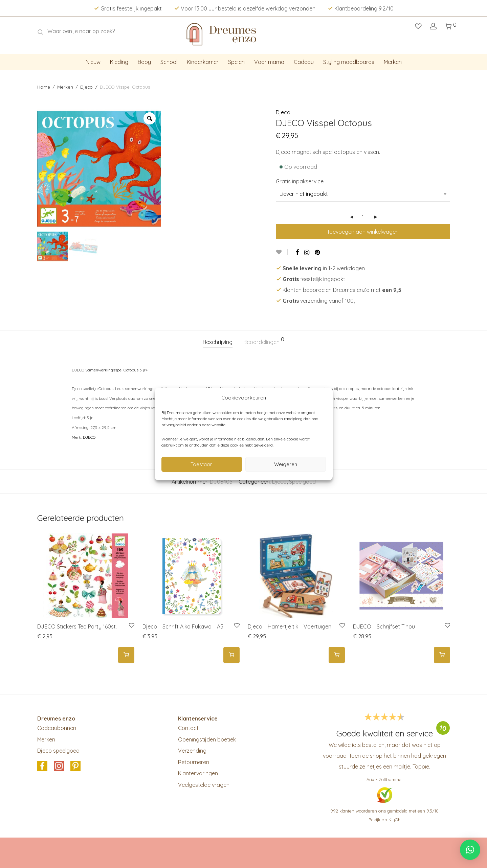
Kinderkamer (203, 62)
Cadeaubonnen (57, 728)
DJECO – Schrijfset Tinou (384, 626)
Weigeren (286, 464)
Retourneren (194, 762)
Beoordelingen (264, 341)
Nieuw (93, 62)
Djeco (86, 87)
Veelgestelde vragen (204, 785)
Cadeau (304, 62)
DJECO (89, 437)
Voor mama (269, 62)
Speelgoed (302, 482)
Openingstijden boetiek (207, 739)
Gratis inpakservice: (300, 181)
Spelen (236, 62)
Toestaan (202, 464)
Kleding (119, 62)
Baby (144, 62)
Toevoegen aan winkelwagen (363, 232)
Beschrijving (218, 342)
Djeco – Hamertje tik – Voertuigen (290, 626)
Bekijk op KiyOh (384, 820)
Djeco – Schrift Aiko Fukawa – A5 (183, 626)
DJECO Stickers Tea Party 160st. (77, 626)
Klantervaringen (198, 773)
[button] (126, 655)
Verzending (192, 751)
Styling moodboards (349, 62)
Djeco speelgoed (58, 751)
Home (44, 87)
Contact (188, 728)
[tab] (218, 342)
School (169, 62)
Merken (393, 62)
